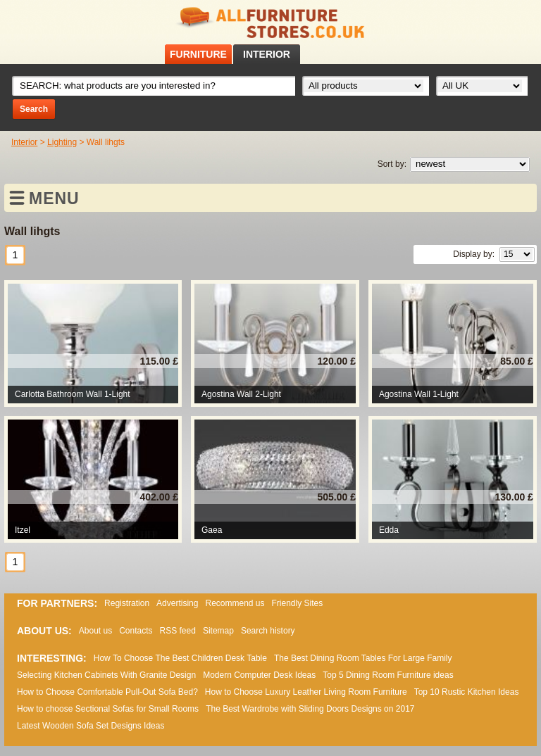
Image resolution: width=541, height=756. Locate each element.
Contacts (136, 631)
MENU (54, 199)
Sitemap (218, 631)
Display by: (474, 254)
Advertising (177, 603)
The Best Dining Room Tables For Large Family (363, 658)
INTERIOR (267, 54)
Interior (24, 142)
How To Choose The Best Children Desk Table (180, 658)
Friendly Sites (298, 603)
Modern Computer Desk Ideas (259, 675)
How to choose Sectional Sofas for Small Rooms (108, 709)
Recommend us (235, 603)
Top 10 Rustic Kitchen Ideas (467, 692)
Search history (268, 631)
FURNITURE (198, 54)
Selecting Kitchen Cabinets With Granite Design (106, 675)
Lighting (62, 142)
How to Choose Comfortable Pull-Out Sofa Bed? (107, 692)
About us (95, 631)
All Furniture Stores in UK (270, 23)
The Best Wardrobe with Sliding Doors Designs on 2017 (310, 709)
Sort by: (392, 164)
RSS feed (512, 20)
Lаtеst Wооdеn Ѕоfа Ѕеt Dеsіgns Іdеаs (91, 726)
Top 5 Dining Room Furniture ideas (388, 675)
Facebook (494, 20)
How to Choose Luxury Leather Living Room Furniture (306, 692)
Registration (127, 603)
